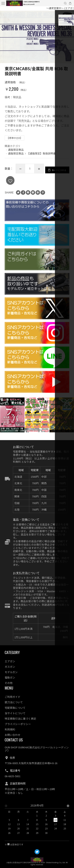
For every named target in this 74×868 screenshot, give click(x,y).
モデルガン (11, 672)
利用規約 (10, 729)
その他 (9, 683)
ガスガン (10, 667)
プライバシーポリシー (18, 724)
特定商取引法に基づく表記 (20, 718)
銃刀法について (14, 702)
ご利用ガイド (13, 697)
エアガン (10, 661)
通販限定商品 (16, 150)
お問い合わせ (13, 735)
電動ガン (10, 677)
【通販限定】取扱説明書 (41, 154)
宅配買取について (15, 708)
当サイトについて (15, 713)
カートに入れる (31, 182)
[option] (37, 38)
